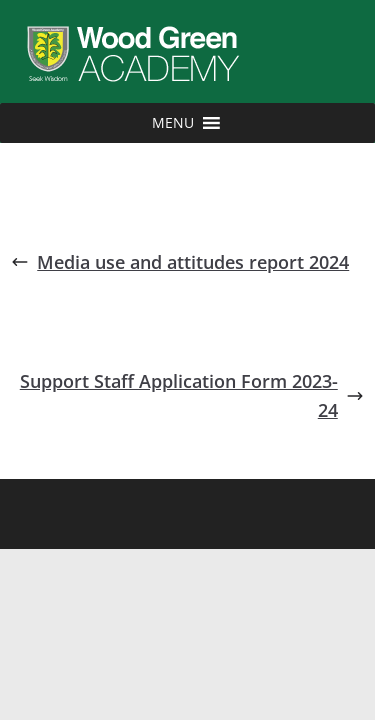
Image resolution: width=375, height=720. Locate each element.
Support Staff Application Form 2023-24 (192, 395)
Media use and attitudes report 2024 (180, 262)
